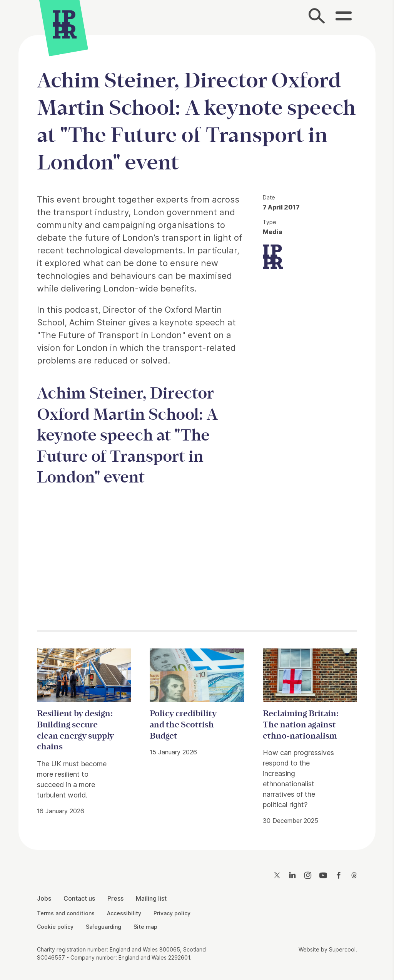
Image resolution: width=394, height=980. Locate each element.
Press (115, 898)
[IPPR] (65, 25)
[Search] (317, 18)
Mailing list (151, 898)
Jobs (44, 898)
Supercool (342, 949)
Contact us (79, 898)
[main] (197, 436)
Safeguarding (104, 927)
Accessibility (124, 913)
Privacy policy (172, 913)
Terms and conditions (66, 913)
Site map (145, 927)
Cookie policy (55, 927)
